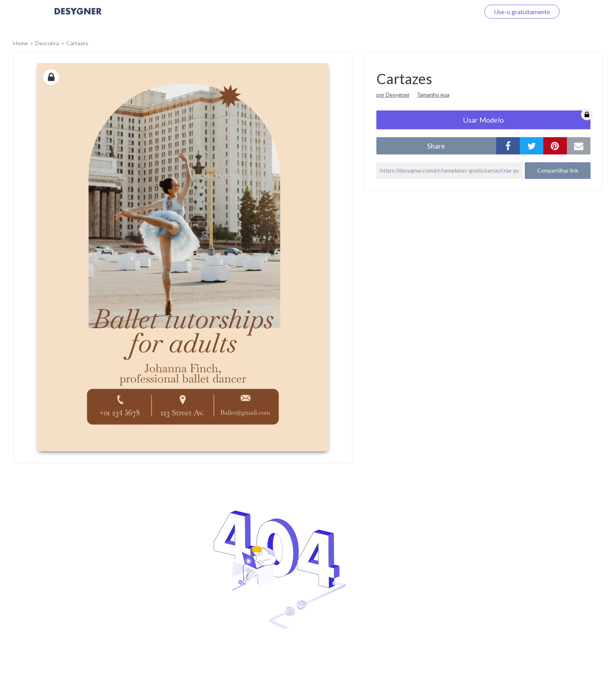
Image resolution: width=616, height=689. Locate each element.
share (436, 146)
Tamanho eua (433, 95)
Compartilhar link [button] (558, 170)
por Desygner (393, 95)
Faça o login (455, 12)
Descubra (47, 43)
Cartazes (77, 43)
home (21, 43)
